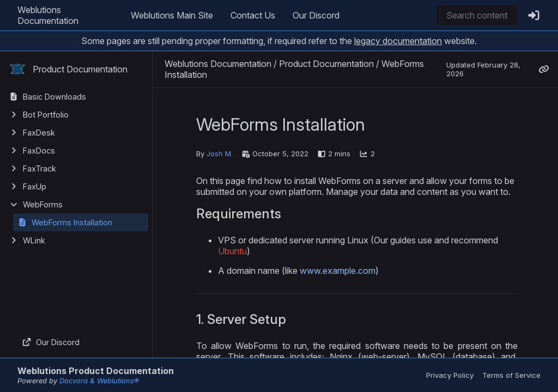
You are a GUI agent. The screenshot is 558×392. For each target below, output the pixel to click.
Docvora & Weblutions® (99, 381)
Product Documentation (68, 69)
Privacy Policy (450, 375)
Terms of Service (511, 375)
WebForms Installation (72, 222)
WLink (34, 240)
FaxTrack (40, 169)
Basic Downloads (54, 97)
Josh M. (220, 154)
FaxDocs (39, 151)
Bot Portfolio (46, 115)
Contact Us (253, 15)
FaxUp (35, 186)
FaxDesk (39, 133)
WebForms (43, 204)
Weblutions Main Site (172, 15)
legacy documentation (398, 41)
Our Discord (316, 15)
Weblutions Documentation (48, 15)
